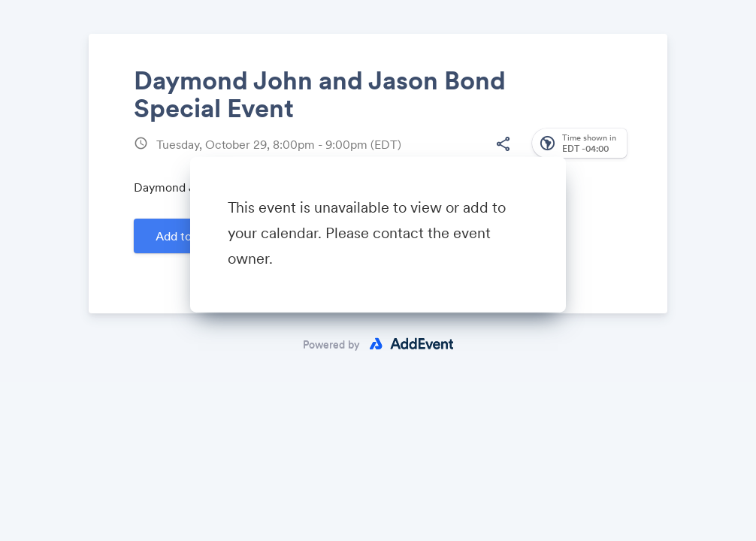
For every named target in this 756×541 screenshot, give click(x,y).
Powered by (331, 344)
